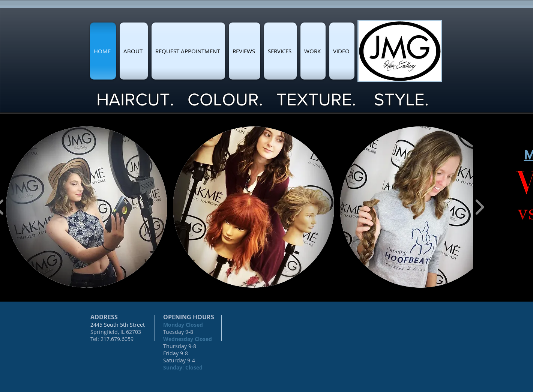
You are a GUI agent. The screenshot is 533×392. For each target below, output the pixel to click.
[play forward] (480, 207)
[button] (87, 207)
